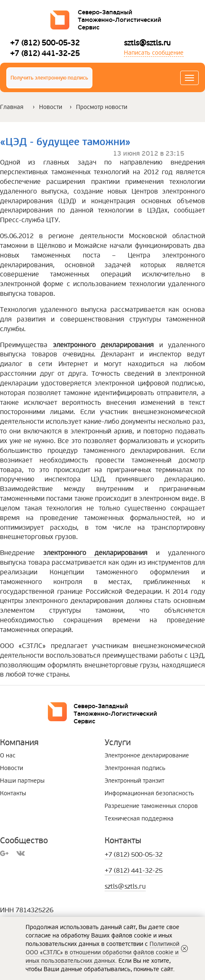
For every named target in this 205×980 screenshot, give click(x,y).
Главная (12, 107)
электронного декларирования (95, 553)
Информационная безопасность (149, 793)
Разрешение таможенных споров (151, 806)
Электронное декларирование (147, 756)
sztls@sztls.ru (147, 43)
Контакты (13, 793)
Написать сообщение (154, 53)
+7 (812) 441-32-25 (45, 53)
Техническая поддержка (139, 819)
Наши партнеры (22, 781)
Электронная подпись (135, 768)
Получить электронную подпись (49, 78)
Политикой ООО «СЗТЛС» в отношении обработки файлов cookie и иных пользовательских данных (102, 952)
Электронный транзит (134, 781)
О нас (8, 756)
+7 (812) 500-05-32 (45, 43)
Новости (51, 107)
